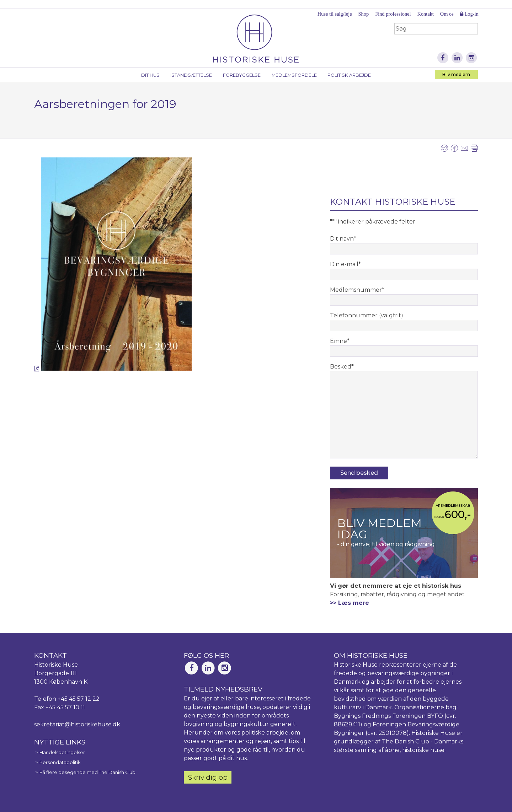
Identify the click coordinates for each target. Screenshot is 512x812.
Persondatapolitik (60, 762)
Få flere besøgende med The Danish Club (87, 772)
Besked (342, 367)
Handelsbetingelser (62, 752)
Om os (447, 14)
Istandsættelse (191, 75)
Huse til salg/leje (335, 14)
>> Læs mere (350, 603)
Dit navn (343, 239)
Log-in (469, 14)
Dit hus (150, 75)
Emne (340, 341)
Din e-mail (345, 264)
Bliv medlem (456, 74)
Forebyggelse (242, 75)
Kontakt (425, 14)
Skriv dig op (208, 777)
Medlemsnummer (357, 290)
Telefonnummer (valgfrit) (367, 315)
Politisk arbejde (349, 75)
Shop (364, 14)
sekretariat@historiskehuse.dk (77, 724)
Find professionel (393, 14)
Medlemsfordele (294, 75)
